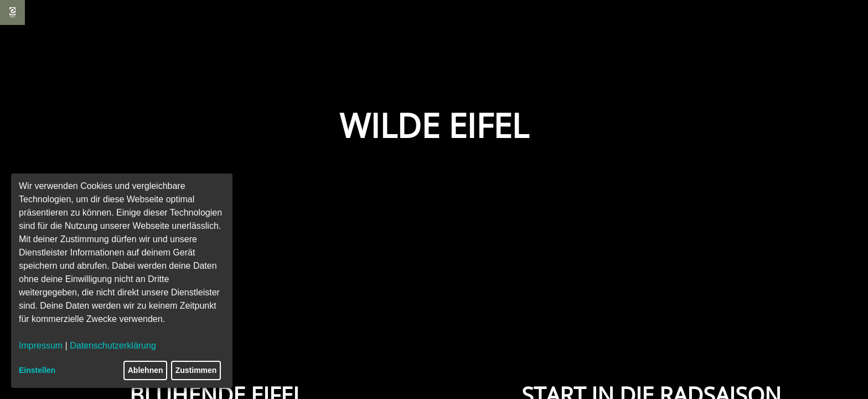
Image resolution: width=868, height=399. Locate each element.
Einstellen (37, 370)
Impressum (41, 346)
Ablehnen (146, 370)
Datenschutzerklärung (113, 346)
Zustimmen (196, 370)
